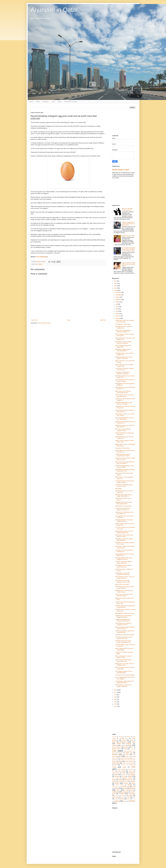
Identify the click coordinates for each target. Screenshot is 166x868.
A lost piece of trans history (122, 448)
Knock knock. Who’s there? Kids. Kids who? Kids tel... (124, 595)
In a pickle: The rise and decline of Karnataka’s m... (124, 551)
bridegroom (132, 773)
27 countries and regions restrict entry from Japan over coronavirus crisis (129, 249)
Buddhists (129, 744)
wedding (116, 801)
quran (123, 797)
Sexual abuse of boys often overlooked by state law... (123, 574)
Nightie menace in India (128, 236)
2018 (116, 690)
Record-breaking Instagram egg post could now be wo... (125, 628)
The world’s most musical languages (125, 675)
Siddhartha (125, 763)
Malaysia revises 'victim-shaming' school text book (124, 591)
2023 (116, 281)
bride (124, 773)
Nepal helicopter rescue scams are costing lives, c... (124, 437)
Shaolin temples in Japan (121, 170)
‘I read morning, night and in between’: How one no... (123, 509)
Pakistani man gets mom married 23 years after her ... (125, 426)
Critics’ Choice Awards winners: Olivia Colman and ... (124, 661)
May (117, 309)
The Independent (42, 257)
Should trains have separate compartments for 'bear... (123, 455)
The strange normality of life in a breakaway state (124, 672)
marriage (115, 792)
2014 (116, 699)
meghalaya (125, 792)
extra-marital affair (123, 781)
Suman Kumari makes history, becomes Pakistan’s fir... (123, 331)
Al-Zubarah (121, 737)
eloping (114, 781)
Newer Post (34, 320)
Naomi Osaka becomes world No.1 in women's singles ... (125, 380)
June (117, 307)
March (117, 314)
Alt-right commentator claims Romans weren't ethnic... (123, 620)
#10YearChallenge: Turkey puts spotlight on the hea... (124, 559)
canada (117, 776)
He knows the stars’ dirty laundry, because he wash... (124, 485)
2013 (116, 702)
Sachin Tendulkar (129, 761)
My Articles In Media (71, 102)
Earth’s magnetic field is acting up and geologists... (124, 649)
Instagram (40, 264)
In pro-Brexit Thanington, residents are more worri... (124, 369)
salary (116, 799)
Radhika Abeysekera (125, 758)
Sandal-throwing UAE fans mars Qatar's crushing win (124, 358)
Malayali (120, 753)
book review (121, 771)
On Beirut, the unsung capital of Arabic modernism (124, 562)
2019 (116, 290)
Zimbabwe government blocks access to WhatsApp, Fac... (123, 642)
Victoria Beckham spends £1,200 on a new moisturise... (125, 587)
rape (128, 797)
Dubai (126, 747)
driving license (129, 780)
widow (125, 801)
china (130, 776)
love (118, 790)
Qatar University (129, 756)
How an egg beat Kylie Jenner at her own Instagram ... (125, 678)
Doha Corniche (116, 747)
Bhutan (131, 740)
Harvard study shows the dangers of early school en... (125, 411)
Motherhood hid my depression (123, 506)
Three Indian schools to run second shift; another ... (125, 415)
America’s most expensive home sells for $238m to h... (125, 422)
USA (133, 767)
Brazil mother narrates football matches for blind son (123, 342)
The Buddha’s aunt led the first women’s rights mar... (123, 686)
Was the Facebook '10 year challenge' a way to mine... (123, 581)
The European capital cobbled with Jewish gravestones (124, 682)
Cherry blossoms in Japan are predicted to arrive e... (123, 624)
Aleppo (129, 737)
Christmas (115, 745)
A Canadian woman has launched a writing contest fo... (125, 482)
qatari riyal (115, 797)
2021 (116, 286)
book (113, 771)
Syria (116, 765)
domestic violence (127, 778)
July (117, 304)
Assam (124, 740)
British (134, 742)
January (118, 318)
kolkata (125, 788)
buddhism (133, 775)
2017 (116, 692)
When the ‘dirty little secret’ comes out (127, 209)
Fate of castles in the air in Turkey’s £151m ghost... (125, 335)
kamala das (126, 787)
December (118, 292)
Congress (123, 745)
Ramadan (116, 760)
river (134, 797)
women (132, 801)
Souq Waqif (132, 763)
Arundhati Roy (124, 738)
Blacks (114, 742)
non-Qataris (132, 794)
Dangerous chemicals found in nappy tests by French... (125, 459)
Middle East (129, 753)
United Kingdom (122, 769)
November (118, 295)
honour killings (120, 785)
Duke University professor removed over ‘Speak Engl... (125, 418)
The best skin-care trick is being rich (125, 635)
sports (128, 799)
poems (131, 795)
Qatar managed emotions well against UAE (123, 346)
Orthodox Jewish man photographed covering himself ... (125, 606)
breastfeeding (115, 773)
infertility (130, 785)
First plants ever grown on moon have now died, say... (124, 638)
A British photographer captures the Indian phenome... (125, 632)
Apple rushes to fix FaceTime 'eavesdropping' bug (123, 392)
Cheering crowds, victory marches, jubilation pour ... (124, 354)
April (117, 311)
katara (134, 787)
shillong (122, 799)
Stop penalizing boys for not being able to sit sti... (124, 555)
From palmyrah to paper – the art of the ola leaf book (125, 577)
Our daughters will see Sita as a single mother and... (124, 566)
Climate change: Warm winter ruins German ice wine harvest (128, 224)
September (119, 300)
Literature (46, 102)
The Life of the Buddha (127, 765)
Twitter (124, 767)
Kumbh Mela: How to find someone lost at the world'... (125, 321)
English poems (116, 749)
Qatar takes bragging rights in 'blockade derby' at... (123, 350)
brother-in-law (125, 775)
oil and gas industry (120, 795)
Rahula (134, 758)
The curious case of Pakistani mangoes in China (123, 430)
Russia (120, 761)
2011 (116, 706)
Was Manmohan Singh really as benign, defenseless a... (124, 495)
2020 (116, 288)
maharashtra (129, 790)
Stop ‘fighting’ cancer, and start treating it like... (123, 327)
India (114, 751)
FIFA (125, 749)
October (118, 297)
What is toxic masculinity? (122, 584)
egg (36, 264)
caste (124, 776)
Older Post (103, 320)
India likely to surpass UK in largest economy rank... (125, 547)
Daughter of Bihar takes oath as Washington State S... (124, 503)
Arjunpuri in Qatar (54, 10)
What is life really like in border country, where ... (123, 657)
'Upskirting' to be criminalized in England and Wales (124, 616)
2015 (116, 697)
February (118, 316)
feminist (126, 783)
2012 (116, 704)
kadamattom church (117, 787)
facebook (133, 781)
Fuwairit (132, 749)
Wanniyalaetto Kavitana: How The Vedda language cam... (124, 532)
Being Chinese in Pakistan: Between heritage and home (125, 470)
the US (134, 799)
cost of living (116, 778)
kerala (116, 788)
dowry (114, 780)
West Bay (131, 769)
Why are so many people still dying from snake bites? (124, 463)
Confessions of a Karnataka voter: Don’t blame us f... (124, 513)
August (118, 302)
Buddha (119, 744)
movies (122, 794)
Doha (130, 745)
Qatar (60, 102)
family (117, 783)
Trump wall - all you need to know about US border (124, 536)
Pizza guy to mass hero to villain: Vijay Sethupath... (124, 540)
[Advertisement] (124, 122)
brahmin (131, 771)
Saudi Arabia (116, 763)
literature (132, 788)
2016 (116, 695)
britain (116, 775)
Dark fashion (119, 489)
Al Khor (114, 737)
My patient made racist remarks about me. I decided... (124, 403)
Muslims (115, 754)
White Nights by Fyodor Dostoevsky (125, 613)
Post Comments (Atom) (44, 323)
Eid (132, 747)
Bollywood (123, 742)
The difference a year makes (123, 324)
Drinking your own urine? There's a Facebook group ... (125, 664)
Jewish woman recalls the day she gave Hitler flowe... (124, 396)
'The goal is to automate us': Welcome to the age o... (123, 373)
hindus (134, 783)
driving (120, 780)
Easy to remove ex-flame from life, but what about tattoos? (129, 264)
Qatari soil (115, 758)
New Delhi (126, 755)
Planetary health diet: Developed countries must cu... (124, 521)
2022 (116, 283)
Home (31, 102)
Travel (38, 102)
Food (53, 102)
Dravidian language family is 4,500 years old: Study (124, 466)
